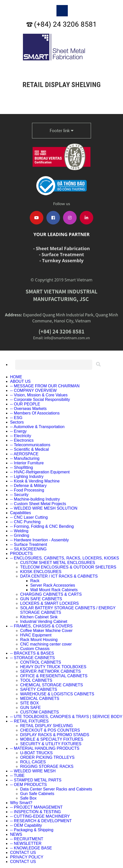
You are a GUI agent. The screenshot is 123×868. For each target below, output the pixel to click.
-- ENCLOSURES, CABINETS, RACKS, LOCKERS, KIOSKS (65, 558)
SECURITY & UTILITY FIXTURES (51, 744)
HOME (16, 377)
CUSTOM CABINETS (40, 712)
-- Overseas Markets (28, 409)
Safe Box (28, 798)
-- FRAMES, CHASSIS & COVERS (41, 626)
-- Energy (18, 431)
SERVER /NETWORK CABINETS (51, 671)
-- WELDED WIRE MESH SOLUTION (44, 508)
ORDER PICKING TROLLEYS (47, 757)
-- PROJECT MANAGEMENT (36, 807)
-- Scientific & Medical (29, 449)
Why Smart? (21, 803)
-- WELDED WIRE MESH (33, 771)
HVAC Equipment (36, 635)
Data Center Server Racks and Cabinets (56, 789)
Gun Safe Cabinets (37, 794)
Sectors (17, 422)
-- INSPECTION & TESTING (36, 812)
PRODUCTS (21, 554)
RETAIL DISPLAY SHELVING (47, 726)
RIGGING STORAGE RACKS (47, 766)
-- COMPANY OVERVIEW (33, 390)
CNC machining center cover (46, 644)
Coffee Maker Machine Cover (46, 631)
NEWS (16, 834)
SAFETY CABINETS (39, 689)
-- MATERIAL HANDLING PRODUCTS (45, 748)
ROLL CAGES (33, 762)
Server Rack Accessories (53, 585)
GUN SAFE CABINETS (41, 599)
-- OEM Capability (26, 825)
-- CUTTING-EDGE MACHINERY (40, 816)
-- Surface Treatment (29, 544)
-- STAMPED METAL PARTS (36, 780)
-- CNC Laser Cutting (29, 517)
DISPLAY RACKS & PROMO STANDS (55, 735)
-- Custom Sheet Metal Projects (38, 504)
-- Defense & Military (28, 486)
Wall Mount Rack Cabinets (54, 590)
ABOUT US (20, 381)
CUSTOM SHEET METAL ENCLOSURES (58, 563)
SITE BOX (29, 703)
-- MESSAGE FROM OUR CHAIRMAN (45, 386)
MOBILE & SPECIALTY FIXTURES (52, 739)
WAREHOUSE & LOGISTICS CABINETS (57, 694)
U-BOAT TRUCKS (36, 753)
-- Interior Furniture (27, 463)
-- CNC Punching (25, 522)
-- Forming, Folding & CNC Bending (42, 526)
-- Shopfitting (22, 467)
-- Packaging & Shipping (32, 830)
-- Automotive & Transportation (37, 427)
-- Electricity (21, 436)
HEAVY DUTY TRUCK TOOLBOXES (53, 667)
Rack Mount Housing (39, 640)
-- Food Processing (27, 490)
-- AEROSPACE (24, 454)
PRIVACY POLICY (27, 857)
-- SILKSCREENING (28, 549)
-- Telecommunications (30, 445)
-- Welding (19, 531)
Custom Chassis (35, 649)
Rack (35, 581)
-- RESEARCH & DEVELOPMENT (41, 821)
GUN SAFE (30, 708)
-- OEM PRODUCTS (28, 785)
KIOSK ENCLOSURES (41, 572)
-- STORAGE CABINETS (33, 658)
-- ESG (16, 418)
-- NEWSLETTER (26, 843)
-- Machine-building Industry (35, 499)
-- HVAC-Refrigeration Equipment (40, 472)
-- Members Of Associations (35, 413)
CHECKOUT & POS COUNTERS (50, 730)
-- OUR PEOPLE (25, 404)
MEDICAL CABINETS (40, 699)
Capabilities (21, 513)
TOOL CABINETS (36, 680)
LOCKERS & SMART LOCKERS (49, 603)
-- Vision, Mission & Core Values (39, 395)
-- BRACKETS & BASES (32, 653)
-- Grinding (20, 535)
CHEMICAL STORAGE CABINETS (52, 685)
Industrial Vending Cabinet (44, 621)
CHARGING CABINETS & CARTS (51, 594)
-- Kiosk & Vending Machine (35, 481)
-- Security (19, 495)
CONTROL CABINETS (41, 662)
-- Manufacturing (25, 458)
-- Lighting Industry (27, 477)
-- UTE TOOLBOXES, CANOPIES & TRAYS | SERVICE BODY (66, 717)
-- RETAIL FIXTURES (29, 721)
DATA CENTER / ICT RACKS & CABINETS (59, 576)
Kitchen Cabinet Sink (39, 617)
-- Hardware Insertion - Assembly (39, 540)
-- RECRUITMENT (27, 839)
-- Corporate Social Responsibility (40, 400)
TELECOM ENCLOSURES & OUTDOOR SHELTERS (68, 567)
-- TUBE (17, 776)
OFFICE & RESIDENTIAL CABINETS (54, 676)
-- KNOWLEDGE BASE (31, 848)
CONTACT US (23, 853)
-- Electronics (22, 440)
